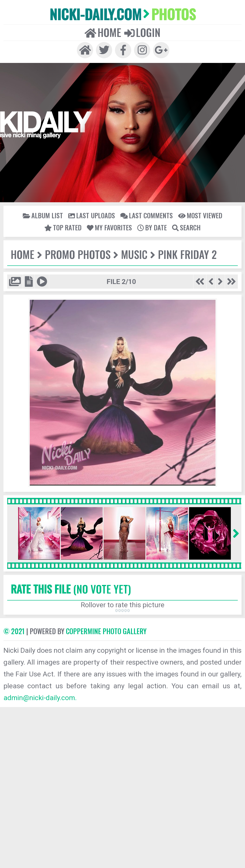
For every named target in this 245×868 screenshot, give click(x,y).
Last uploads (92, 215)
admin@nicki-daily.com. (40, 698)
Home (103, 32)
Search (186, 227)
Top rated (63, 227)
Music (134, 254)
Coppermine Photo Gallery (106, 631)
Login (142, 32)
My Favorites (109, 227)
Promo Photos (78, 254)
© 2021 (14, 631)
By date (152, 227)
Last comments (147, 215)
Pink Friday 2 (187, 254)
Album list (43, 215)
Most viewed (200, 215)
